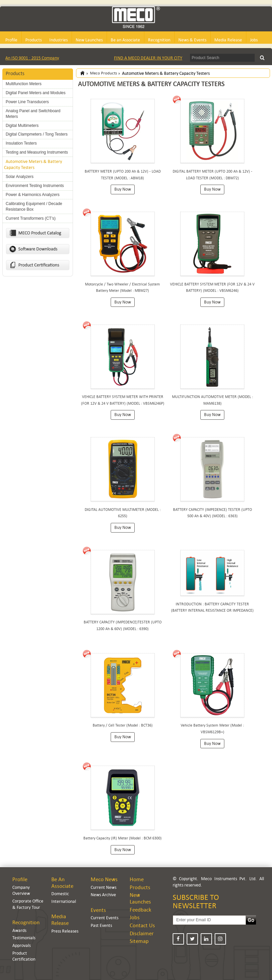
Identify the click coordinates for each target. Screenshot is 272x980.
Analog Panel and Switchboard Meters (33, 114)
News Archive (103, 895)
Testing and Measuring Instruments (37, 152)
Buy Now (123, 189)
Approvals (21, 945)
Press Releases (65, 931)
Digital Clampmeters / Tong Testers (37, 134)
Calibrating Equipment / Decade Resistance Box (34, 207)
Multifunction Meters (23, 84)
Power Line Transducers (27, 102)
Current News (103, 887)
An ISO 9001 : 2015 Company (32, 58)
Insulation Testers (21, 143)
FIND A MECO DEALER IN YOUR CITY (148, 58)
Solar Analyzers (19, 177)
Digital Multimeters (22, 126)
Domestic (60, 894)
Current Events (104, 918)
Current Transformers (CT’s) (31, 218)
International (64, 901)
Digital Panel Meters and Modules (35, 93)
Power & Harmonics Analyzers (32, 195)
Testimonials (24, 938)
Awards (19, 930)
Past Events (101, 925)
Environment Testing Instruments (35, 186)
